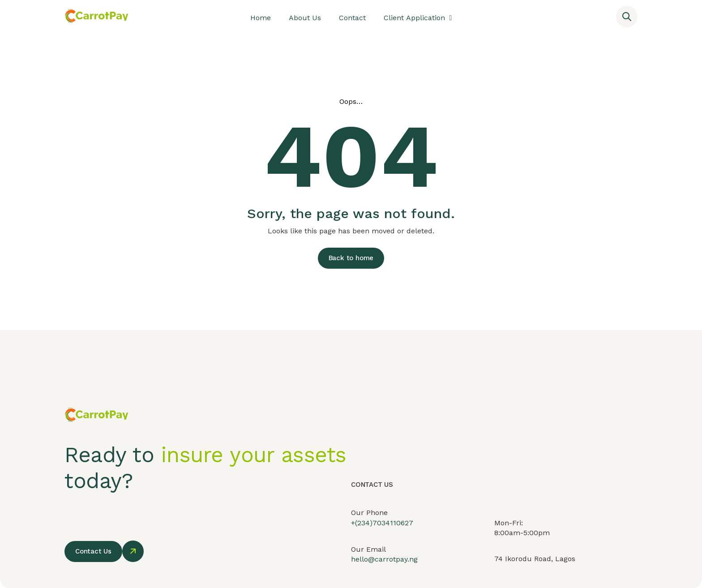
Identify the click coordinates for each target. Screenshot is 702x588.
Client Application (418, 18)
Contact (352, 18)
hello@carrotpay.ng (384, 568)
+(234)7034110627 (382, 530)
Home (261, 18)
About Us (305, 18)
